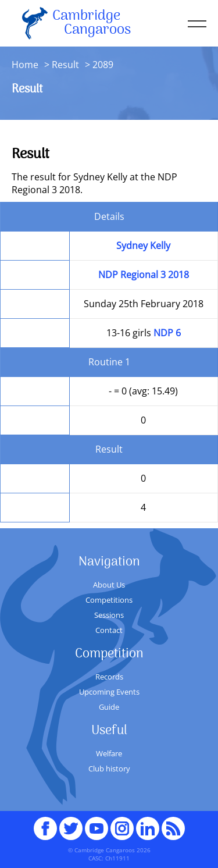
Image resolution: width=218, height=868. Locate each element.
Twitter (71, 823)
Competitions (109, 600)
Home (25, 65)
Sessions (109, 615)
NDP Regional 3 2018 (144, 275)
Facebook (45, 823)
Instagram (122, 823)
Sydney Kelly (143, 246)
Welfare (109, 753)
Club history (109, 769)
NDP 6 (167, 333)
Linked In (148, 828)
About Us (109, 585)
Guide (109, 707)
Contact (109, 630)
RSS (173, 823)
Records (109, 677)
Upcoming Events (109, 692)
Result (65, 65)
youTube (97, 823)
